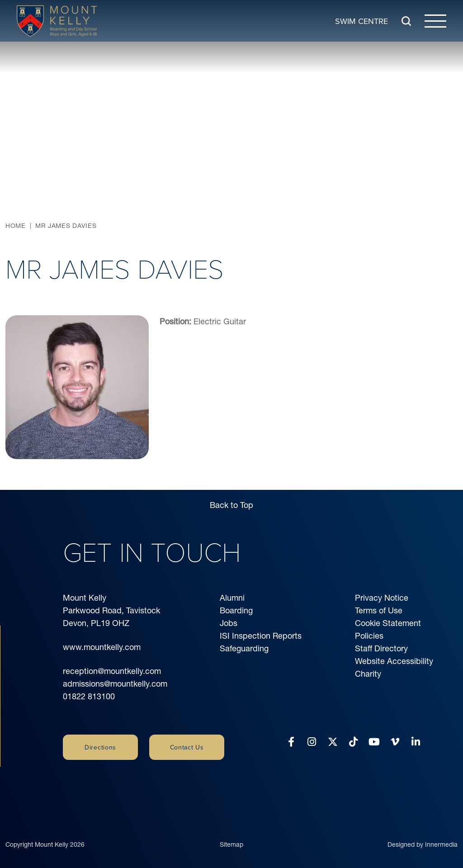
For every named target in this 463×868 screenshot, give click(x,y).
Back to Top (231, 505)
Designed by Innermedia (423, 838)
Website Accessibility (394, 661)
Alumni (232, 598)
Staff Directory (381, 648)
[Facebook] (291, 742)
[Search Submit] (406, 21)
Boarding (236, 610)
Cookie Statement (388, 623)
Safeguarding (244, 648)
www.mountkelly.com (102, 647)
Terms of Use (379, 610)
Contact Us (187, 747)
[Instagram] (312, 742)
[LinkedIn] (416, 742)
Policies (369, 636)
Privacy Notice (382, 598)
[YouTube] (374, 742)
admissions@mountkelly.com (115, 684)
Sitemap (231, 838)
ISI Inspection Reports (261, 636)
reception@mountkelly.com (112, 671)
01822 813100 (89, 696)
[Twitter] (333, 742)
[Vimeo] (395, 742)
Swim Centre (361, 21)
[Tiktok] (353, 742)
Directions (100, 747)
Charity (368, 674)
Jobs (229, 623)
